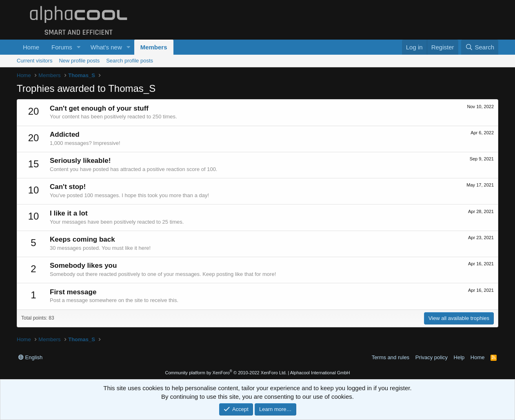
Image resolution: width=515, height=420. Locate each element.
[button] (79, 47)
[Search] (480, 47)
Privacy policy (432, 357)
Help (459, 357)
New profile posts (79, 61)
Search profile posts (130, 61)
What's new (106, 47)
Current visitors (34, 61)
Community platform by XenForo (226, 373)
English (30, 357)
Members (154, 47)
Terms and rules (391, 357)
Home (31, 47)
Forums (62, 47)
